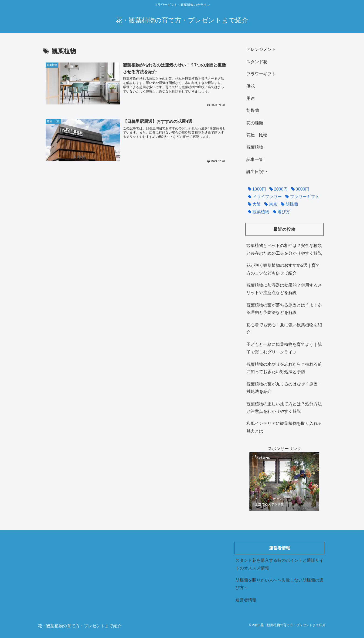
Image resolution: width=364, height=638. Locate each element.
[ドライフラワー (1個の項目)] (264, 197)
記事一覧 (255, 159)
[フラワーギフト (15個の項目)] (301, 197)
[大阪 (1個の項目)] (253, 204)
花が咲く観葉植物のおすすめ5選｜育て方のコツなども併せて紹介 (283, 269)
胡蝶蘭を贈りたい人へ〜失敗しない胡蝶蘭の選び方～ (279, 584)
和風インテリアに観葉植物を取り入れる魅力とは (284, 427)
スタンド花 (257, 62)
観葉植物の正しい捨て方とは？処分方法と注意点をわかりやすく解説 (284, 408)
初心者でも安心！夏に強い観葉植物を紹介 (284, 329)
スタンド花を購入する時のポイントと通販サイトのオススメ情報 (279, 564)
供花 (251, 86)
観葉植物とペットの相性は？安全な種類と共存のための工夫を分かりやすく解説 (284, 249)
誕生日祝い (257, 172)
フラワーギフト (261, 74)
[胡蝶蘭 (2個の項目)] (288, 204)
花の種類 (255, 123)
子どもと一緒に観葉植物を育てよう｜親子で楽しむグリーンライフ (284, 348)
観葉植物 (255, 147)
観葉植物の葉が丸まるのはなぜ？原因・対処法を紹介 (284, 388)
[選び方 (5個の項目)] (280, 212)
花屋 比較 (257, 135)
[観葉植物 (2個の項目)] (257, 212)
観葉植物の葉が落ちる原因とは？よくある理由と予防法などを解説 (284, 309)
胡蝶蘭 (253, 111)
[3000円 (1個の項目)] (299, 189)
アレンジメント (261, 49)
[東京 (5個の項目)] (270, 204)
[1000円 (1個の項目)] (256, 189)
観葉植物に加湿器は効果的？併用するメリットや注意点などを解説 (284, 289)
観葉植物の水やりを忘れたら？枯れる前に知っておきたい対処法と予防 (284, 368)
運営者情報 (246, 600)
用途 (251, 98)
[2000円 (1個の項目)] (277, 189)
